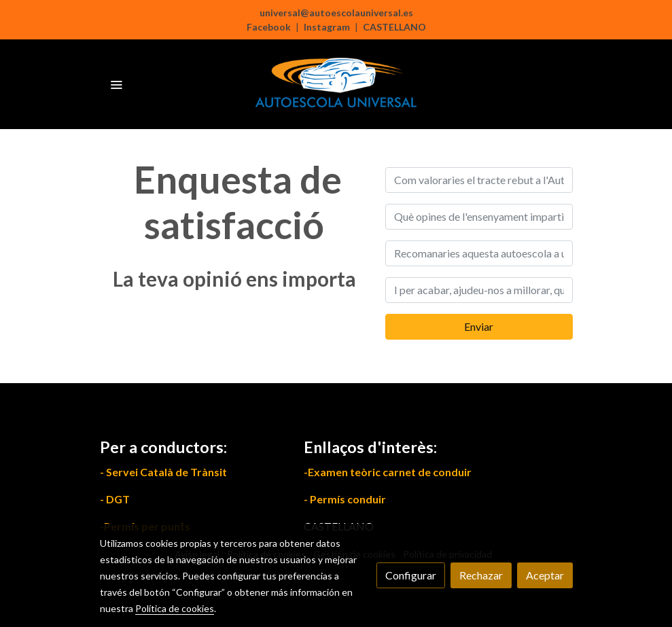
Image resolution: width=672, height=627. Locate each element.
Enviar (479, 326)
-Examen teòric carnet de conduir (388, 472)
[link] (336, 84)
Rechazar (481, 575)
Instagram (327, 27)
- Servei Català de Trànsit (163, 472)
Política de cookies (175, 608)
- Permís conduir (345, 499)
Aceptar (545, 575)
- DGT (115, 499)
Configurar (411, 575)
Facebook (269, 27)
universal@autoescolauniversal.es (336, 13)
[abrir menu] (116, 84)
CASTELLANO (394, 27)
